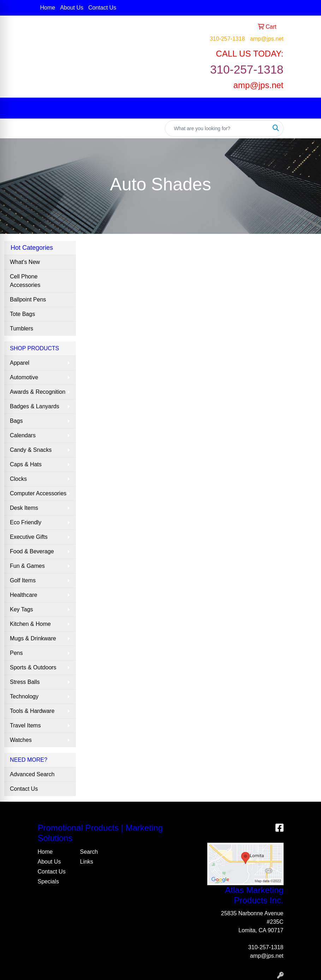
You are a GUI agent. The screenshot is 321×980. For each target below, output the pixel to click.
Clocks (18, 479)
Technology (24, 696)
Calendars (23, 435)
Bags (16, 421)
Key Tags (22, 609)
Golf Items (23, 580)
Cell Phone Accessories (25, 281)
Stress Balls (25, 682)
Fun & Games (27, 566)
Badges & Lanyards (35, 406)
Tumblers (22, 328)
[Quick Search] (217, 128)
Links (87, 862)
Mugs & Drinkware (33, 638)
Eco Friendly (26, 522)
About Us (72, 8)
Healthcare (23, 595)
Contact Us (102, 8)
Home (48, 8)
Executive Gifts (29, 537)
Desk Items (24, 508)
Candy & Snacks (31, 450)
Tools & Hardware (32, 711)
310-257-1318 (227, 39)
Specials (48, 881)
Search (89, 852)
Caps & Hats (26, 464)
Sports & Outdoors (33, 667)
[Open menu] (307, 108)
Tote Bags (22, 314)
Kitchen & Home (30, 624)
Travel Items (25, 725)
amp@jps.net (267, 39)
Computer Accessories (38, 493)
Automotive (24, 377)
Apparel (20, 363)
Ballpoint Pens (28, 299)
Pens (16, 653)
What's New (25, 262)
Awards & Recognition (38, 392)
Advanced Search (32, 774)
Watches (21, 740)
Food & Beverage (32, 551)
